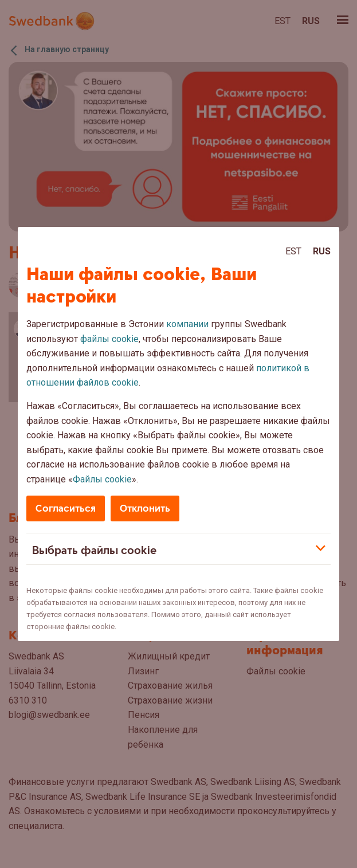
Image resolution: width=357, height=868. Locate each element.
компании (187, 324)
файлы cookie (109, 339)
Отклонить (145, 508)
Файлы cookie (102, 479)
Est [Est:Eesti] (293, 251)
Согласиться (66, 508)
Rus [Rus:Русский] (322, 251)
